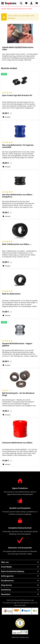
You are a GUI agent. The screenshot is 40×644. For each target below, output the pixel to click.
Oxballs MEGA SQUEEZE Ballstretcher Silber (18, 48)
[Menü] (3, 3)
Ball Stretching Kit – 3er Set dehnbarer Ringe (18, 394)
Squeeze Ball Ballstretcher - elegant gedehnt (17, 345)
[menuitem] (3, 3)
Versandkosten (7, 603)
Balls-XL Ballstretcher (11, 294)
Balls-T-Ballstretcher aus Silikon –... (17, 244)
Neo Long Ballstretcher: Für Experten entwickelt (18, 146)
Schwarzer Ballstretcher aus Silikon (17, 443)
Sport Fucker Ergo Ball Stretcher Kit (17, 95)
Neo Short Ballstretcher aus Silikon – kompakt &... (18, 196)
